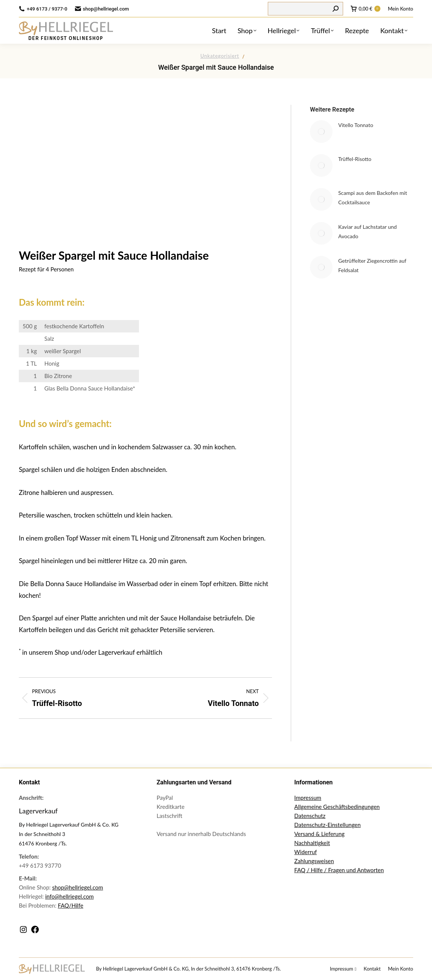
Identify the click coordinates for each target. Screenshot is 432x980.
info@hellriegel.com (69, 896)
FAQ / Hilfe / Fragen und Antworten (339, 870)
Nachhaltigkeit (312, 843)
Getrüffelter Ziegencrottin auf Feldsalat (372, 265)
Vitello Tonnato (356, 125)
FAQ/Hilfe (71, 905)
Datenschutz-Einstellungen (327, 825)
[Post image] (321, 132)
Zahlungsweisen (314, 861)
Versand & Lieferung (319, 834)
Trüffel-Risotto (355, 159)
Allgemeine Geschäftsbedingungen (337, 807)
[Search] (305, 9)
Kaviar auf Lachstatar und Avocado (367, 231)
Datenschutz (310, 816)
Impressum (308, 798)
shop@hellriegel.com (77, 887)
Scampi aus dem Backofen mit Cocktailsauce (373, 198)
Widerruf (305, 852)
